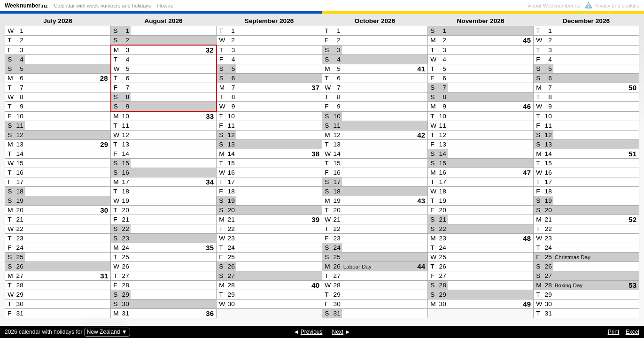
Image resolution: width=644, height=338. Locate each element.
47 (527, 173)
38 (315, 154)
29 (104, 144)
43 (421, 201)
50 (632, 88)
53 (632, 285)
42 (421, 135)
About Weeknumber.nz (554, 6)
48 (527, 238)
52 (632, 219)
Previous (312, 332)
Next (338, 332)
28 (104, 78)
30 (104, 210)
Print (614, 332)
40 (315, 285)
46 (527, 106)
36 (210, 313)
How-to (165, 6)
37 (315, 88)
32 (210, 50)
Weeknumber (26, 6)
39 (315, 219)
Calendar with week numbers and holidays (103, 6)
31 (104, 276)
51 (632, 154)
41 (421, 69)
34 (210, 182)
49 (527, 304)
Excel (632, 332)
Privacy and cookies (612, 6)
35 (210, 248)
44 (421, 266)
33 (210, 116)
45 (527, 40)
